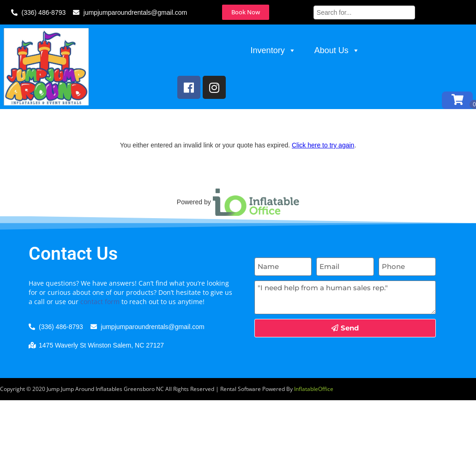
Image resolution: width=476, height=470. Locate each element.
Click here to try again (323, 165)
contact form (100, 321)
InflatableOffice (314, 409)
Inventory (273, 51)
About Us (337, 51)
